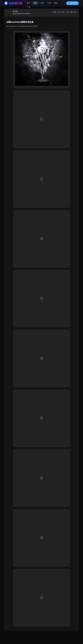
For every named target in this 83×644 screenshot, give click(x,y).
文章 (42, 3)
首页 (28, 3)
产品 (49, 3)
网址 (56, 3)
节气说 (15, 11)
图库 (35, 3)
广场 (28, 7)
